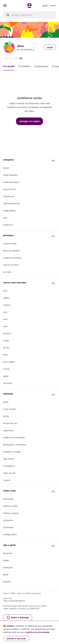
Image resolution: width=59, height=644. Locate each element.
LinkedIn (7, 582)
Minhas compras (11, 513)
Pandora (7, 333)
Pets (5, 218)
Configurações (10, 534)
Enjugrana (8, 520)
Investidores (9, 466)
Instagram (8, 567)
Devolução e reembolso (15, 445)
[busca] (29, 15)
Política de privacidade (14, 437)
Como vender (10, 409)
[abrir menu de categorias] (5, 6)
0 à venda (9, 66)
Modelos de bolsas (12, 258)
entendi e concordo (16, 638)
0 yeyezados (41, 66)
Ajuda (6, 402)
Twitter (6, 560)
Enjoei (6, 168)
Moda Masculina (11, 182)
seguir (50, 47)
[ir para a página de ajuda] (45, 6)
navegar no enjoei (29, 121)
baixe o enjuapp (18, 617)
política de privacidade (38, 632)
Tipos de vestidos (11, 251)
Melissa (7, 305)
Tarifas (6, 416)
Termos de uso (10, 423)
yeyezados (8, 527)
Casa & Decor (10, 189)
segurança (8, 430)
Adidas (6, 298)
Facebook (8, 553)
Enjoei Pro (8, 225)
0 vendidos (24, 66)
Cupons (7, 480)
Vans (5, 319)
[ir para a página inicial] (29, 7)
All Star (6, 348)
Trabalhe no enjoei (12, 452)
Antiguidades (9, 211)
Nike (5, 326)
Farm (5, 291)
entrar (53, 6)
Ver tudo (7, 272)
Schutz (6, 369)
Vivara (6, 340)
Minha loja (8, 499)
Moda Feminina (10, 175)
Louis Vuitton (9, 362)
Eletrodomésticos (12, 203)
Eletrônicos (9, 196)
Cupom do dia (10, 244)
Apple (6, 376)
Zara (5, 312)
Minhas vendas (10, 506)
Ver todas (8, 383)
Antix (5, 355)
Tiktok (6, 575)
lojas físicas (9, 459)
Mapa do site (9, 473)
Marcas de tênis (11, 265)
